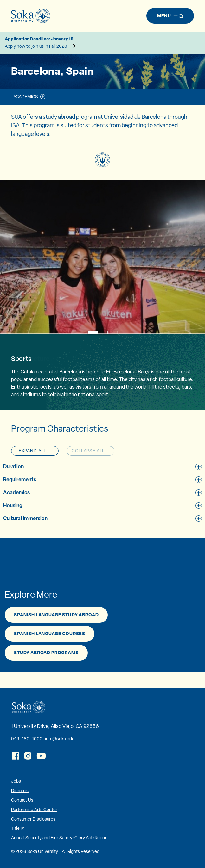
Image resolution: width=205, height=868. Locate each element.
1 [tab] (93, 333)
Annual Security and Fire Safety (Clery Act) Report (60, 838)
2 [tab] (102, 333)
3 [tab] (112, 333)
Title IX (18, 828)
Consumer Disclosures (33, 819)
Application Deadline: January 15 (102, 43)
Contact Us (22, 800)
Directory (20, 791)
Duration (102, 466)
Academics (26, 97)
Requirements (102, 479)
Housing (102, 505)
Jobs (16, 781)
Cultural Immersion (102, 518)
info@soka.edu (60, 739)
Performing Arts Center (34, 810)
